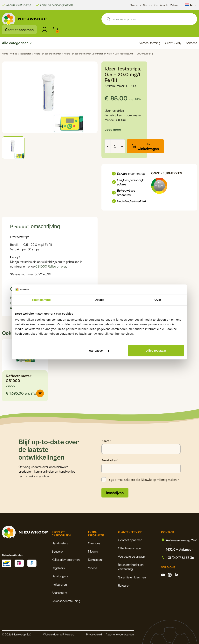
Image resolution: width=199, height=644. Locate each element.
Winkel (14, 54)
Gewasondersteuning (66, 601)
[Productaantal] (115, 146)
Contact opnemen (19, 30)
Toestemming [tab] (41, 300)
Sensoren (58, 551)
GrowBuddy (173, 43)
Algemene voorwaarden (120, 634)
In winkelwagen (148, 146)
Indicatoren (26, 54)
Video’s (174, 5)
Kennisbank (161, 5)
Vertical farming (150, 43)
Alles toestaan (156, 351)
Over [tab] (158, 300)
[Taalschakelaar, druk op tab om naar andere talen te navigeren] (191, 5)
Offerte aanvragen (130, 548)
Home (5, 54)
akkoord (130, 480)
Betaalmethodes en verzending (131, 567)
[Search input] (153, 19)
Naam (106, 441)
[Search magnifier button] (108, 19)
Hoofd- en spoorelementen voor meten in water (88, 54)
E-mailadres (110, 460)
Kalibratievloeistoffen (66, 560)
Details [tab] (99, 300)
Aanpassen (99, 351)
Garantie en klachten (132, 577)
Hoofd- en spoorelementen (48, 54)
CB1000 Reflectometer (51, 266)
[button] (13, 148)
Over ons (135, 5)
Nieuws (147, 5)
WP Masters (67, 634)
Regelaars (58, 568)
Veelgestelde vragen (131, 556)
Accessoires (60, 593)
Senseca (192, 43)
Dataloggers (60, 576)
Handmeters (60, 543)
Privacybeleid (94, 634)
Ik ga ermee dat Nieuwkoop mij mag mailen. (143, 480)
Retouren (124, 585)
